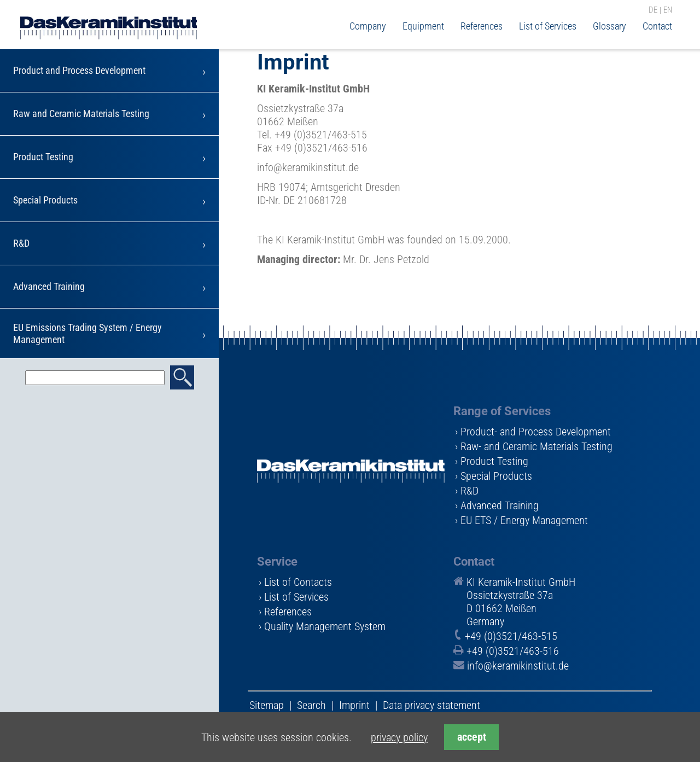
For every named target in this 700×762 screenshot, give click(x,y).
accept (472, 737)
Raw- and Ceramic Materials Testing (536, 446)
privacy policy (399, 737)
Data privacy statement (431, 705)
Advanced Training (49, 286)
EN (668, 10)
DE (653, 10)
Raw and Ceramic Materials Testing (81, 114)
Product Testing (43, 157)
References (482, 26)
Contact (657, 26)
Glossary (609, 26)
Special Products (45, 200)
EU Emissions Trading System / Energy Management (87, 333)
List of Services (548, 26)
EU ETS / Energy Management (524, 520)
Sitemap (267, 705)
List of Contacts (298, 582)
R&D (21, 243)
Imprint (354, 705)
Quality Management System (325, 626)
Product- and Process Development (536, 432)
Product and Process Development (79, 70)
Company (368, 26)
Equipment (423, 26)
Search (311, 705)
